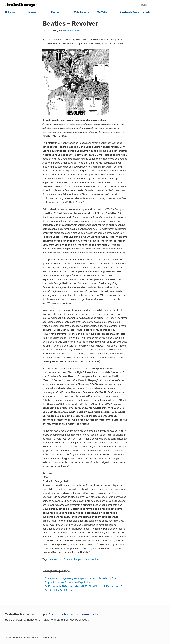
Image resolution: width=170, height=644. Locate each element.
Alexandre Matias (71, 31)
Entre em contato (88, 614)
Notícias (10, 12)
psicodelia (84, 559)
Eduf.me (54, 637)
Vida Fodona (81, 12)
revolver (95, 559)
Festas (55, 12)
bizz (60, 559)
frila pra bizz (70, 559)
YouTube (102, 12)
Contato (148, 12)
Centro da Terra (129, 12)
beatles (53, 559)
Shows (32, 12)
